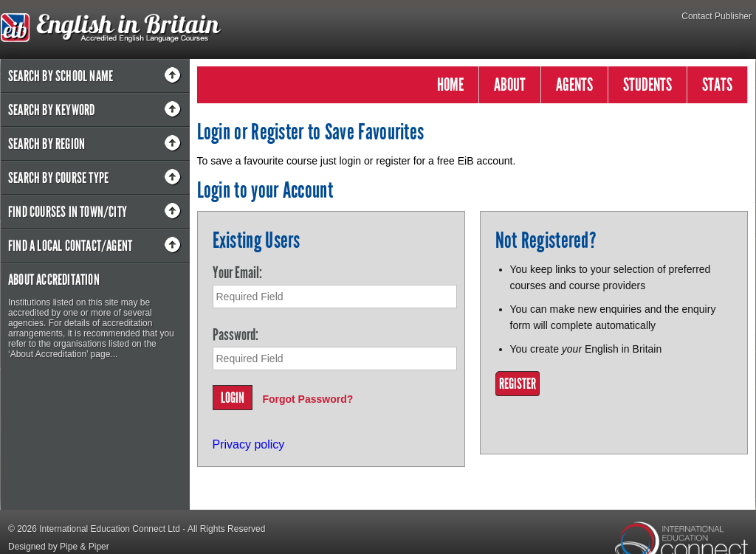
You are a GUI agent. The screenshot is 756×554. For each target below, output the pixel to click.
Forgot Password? (307, 399)
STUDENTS (647, 84)
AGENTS (574, 84)
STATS (717, 84)
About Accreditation (54, 280)
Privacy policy (249, 444)
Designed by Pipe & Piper (59, 547)
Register (518, 384)
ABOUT (510, 84)
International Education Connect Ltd (110, 529)
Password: (236, 335)
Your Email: (237, 273)
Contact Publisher (717, 16)
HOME (450, 84)
